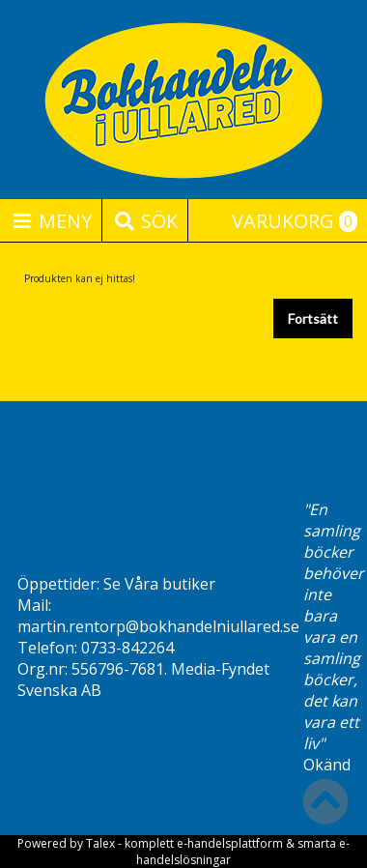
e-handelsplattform (230, 843)
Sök (145, 221)
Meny (51, 221)
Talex (100, 843)
